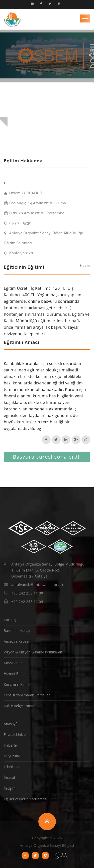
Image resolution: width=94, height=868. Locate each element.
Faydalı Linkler (15, 734)
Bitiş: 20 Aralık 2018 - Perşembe (34, 213)
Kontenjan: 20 (19, 253)
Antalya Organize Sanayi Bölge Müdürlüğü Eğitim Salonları (44, 238)
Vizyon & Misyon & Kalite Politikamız (33, 652)
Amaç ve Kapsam (18, 641)
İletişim (10, 788)
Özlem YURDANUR (23, 193)
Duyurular (12, 756)
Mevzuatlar (13, 663)
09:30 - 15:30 (18, 223)
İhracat (9, 777)
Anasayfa (11, 724)
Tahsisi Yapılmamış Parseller (27, 695)
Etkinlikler (12, 767)
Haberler (11, 745)
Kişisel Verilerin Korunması (25, 799)
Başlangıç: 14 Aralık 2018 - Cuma (35, 203)
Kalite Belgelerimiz (19, 706)
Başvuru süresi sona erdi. (47, 457)
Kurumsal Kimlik (17, 684)
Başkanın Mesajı (17, 631)
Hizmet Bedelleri (17, 674)
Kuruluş (10, 620)
